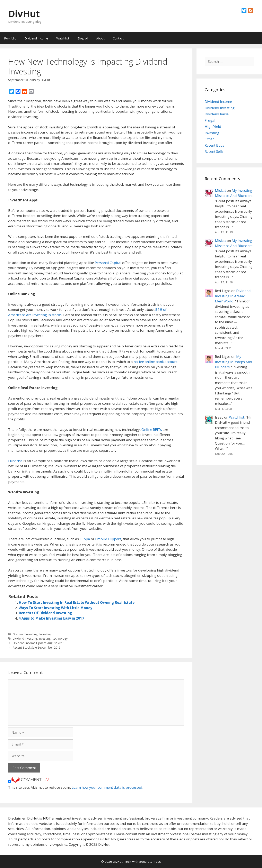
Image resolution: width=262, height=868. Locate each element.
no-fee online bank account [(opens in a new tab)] (156, 362)
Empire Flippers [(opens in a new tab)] (108, 539)
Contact (118, 38)
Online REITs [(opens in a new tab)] (152, 430)
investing (45, 638)
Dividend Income (36, 38)
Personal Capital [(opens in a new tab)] (108, 263)
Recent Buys (214, 145)
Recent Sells (214, 151)
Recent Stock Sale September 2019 (37, 647)
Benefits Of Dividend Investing (45, 613)
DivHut (24, 14)
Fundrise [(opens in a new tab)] (15, 461)
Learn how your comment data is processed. (107, 787)
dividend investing (25, 638)
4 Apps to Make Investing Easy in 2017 (51, 618)
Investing (45, 634)
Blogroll (83, 38)
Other (209, 139)
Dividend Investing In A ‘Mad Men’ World (233, 296)
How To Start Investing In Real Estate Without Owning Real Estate (77, 602)
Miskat (220, 190)
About (100, 38)
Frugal (210, 120)
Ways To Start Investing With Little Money (55, 608)
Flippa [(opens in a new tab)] (85, 539)
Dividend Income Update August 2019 (38, 643)
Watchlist (63, 38)
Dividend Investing (25, 634)
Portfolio (10, 38)
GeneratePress (150, 861)
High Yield (213, 126)
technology (60, 638)
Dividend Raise (217, 114)
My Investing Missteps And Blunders (234, 362)
